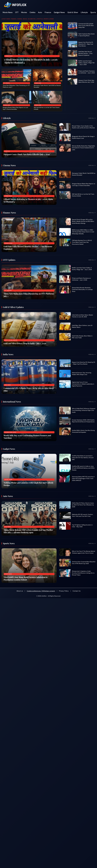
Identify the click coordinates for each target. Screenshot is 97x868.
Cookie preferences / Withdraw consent (41, 591)
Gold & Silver (73, 12)
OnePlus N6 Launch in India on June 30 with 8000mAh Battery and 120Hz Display (83, 468)
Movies (24, 12)
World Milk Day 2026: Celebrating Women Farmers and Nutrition (27, 437)
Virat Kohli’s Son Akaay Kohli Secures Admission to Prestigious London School (26, 578)
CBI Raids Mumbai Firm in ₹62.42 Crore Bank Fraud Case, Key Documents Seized (82, 242)
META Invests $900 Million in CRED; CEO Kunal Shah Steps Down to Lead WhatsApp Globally (83, 232)
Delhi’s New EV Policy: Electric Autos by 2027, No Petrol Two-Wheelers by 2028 (83, 505)
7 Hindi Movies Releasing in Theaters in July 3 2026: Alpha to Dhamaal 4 (31, 61)
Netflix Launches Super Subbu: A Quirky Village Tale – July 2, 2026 (86, 63)
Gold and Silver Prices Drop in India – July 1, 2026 (25, 343)
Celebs (33, 12)
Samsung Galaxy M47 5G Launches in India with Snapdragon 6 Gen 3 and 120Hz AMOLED (83, 479)
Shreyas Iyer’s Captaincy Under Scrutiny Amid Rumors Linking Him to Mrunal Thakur (83, 573)
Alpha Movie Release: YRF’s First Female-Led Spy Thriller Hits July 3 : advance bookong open (28, 531)
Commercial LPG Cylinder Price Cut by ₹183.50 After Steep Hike (86, 26)
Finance (48, 12)
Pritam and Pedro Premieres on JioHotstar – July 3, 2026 (87, 72)
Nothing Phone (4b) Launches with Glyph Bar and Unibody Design (29, 484)
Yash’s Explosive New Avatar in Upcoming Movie (87, 35)
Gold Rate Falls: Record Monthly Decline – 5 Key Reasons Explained (85, 53)
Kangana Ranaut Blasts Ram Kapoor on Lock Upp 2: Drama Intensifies (15, 108)
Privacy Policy (64, 591)
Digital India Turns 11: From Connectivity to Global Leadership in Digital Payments (83, 384)
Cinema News (9, 56)
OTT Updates (7, 83)
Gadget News (59, 12)
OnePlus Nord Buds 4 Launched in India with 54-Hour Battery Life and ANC (83, 458)
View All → (92, 118)
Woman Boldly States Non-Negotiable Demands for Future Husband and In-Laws (83, 148)
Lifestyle (84, 12)
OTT (17, 12)
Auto (40, 12)
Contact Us (77, 591)
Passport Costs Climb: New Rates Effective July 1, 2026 (86, 81)
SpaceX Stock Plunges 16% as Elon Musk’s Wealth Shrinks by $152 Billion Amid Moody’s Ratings (83, 221)
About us (20, 591)
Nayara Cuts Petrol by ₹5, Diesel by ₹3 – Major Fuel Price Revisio (86, 44)
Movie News (8, 12)
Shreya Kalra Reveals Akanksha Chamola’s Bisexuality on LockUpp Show (82, 290)
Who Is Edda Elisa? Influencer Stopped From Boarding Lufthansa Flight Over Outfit (84, 410)
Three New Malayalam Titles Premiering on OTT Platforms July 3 (29, 295)
